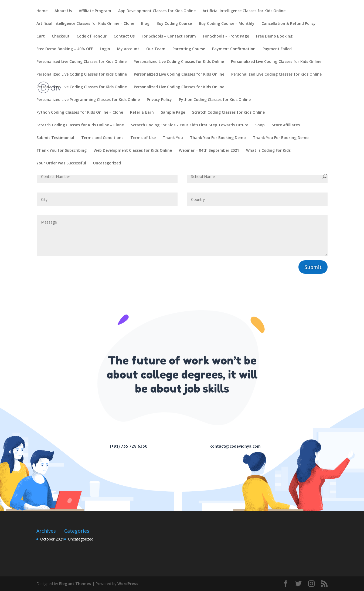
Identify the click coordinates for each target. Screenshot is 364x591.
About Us (63, 11)
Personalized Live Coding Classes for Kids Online (179, 62)
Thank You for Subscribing (62, 151)
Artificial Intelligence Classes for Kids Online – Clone (85, 24)
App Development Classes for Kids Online (157, 11)
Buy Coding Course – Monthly (227, 24)
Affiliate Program (95, 11)
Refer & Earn (142, 113)
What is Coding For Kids (268, 151)
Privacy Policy (159, 100)
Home (42, 11)
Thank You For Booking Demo (218, 138)
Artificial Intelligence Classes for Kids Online (244, 11)
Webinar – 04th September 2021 (209, 151)
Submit (313, 267)
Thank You (173, 138)
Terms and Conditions (102, 138)
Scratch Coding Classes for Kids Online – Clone (80, 125)
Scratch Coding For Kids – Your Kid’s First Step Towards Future (190, 125)
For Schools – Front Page (226, 36)
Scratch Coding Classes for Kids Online (228, 113)
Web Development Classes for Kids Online (133, 151)
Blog (145, 24)
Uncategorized (107, 163)
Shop (260, 125)
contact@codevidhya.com (235, 446)
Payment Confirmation (234, 49)
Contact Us (124, 36)
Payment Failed (277, 49)
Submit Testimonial (55, 138)
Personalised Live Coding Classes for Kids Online (81, 62)
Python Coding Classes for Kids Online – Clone (80, 113)
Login (105, 49)
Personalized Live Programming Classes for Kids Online (88, 100)
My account (128, 49)
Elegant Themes (75, 584)
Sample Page (173, 113)
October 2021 (52, 539)
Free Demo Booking (274, 36)
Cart (41, 36)
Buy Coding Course (174, 24)
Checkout (61, 36)
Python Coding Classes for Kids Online (215, 100)
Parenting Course (189, 49)
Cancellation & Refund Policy (289, 24)
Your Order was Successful (61, 163)
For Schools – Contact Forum (169, 36)
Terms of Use (143, 138)
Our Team (156, 49)
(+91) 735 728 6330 (129, 446)
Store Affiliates (286, 125)
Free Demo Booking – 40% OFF (65, 49)
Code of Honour (92, 36)
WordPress (128, 584)
